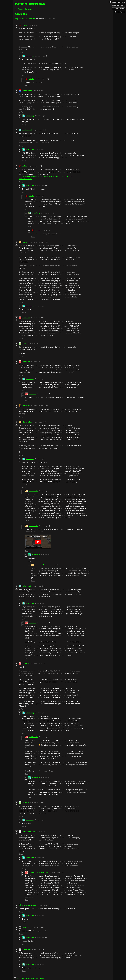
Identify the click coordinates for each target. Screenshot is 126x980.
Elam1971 (26, 344)
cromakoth (26, 242)
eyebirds (26, 927)
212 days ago (33, 25)
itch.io (18, 978)
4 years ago (36, 362)
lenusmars (26, 318)
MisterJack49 (27, 130)
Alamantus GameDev (30, 905)
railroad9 (26, 406)
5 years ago (36, 586)
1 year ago (38, 130)
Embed (42, 978)
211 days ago (40, 79)
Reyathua (26, 803)
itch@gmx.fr (27, 663)
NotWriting (30, 56)
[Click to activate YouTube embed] (38, 542)
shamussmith (27, 422)
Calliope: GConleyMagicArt (39, 872)
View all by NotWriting (28, 978)
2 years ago (33, 166)
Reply (21, 52)
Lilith (25, 25)
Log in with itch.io (25, 19)
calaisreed (27, 586)
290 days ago (38, 91)
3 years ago (36, 242)
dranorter (32, 623)
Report (37, 978)
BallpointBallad (29, 832)
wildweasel (27, 949)
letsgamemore (27, 91)
